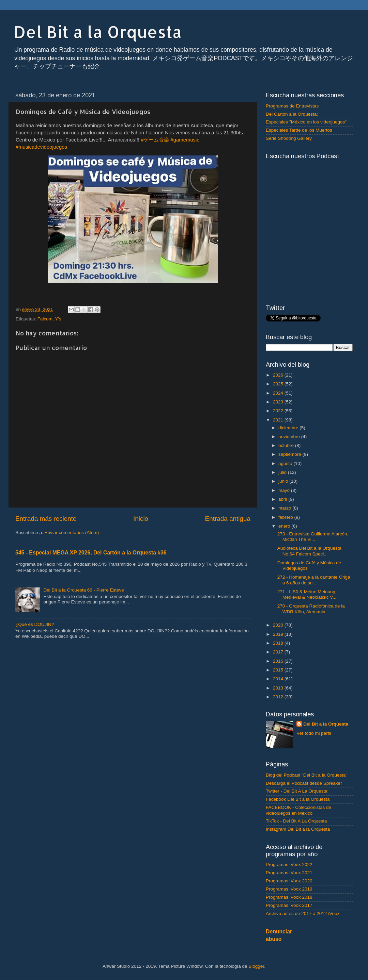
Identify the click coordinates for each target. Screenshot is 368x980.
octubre (287, 445)
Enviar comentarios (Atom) (72, 533)
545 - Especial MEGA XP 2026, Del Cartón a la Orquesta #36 (91, 553)
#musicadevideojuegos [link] (41, 147)
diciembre (289, 428)
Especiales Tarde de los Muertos (299, 130)
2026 (279, 375)
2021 (279, 420)
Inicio (141, 519)
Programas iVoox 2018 (289, 897)
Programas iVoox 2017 (289, 905)
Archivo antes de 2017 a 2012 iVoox (303, 913)
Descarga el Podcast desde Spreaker (304, 783)
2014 (279, 679)
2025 (279, 384)
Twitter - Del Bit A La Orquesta (297, 791)
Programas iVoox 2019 (289, 889)
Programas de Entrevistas (292, 106)
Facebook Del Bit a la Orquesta (298, 799)
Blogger (256, 966)
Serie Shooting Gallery (289, 138)
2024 (279, 393)
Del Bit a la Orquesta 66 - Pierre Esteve (83, 590)
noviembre (290, 437)
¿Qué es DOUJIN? (35, 624)
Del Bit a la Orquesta (98, 32)
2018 (279, 643)
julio (283, 472)
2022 (279, 411)
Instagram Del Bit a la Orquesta (298, 829)
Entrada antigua (228, 519)
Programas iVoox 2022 (289, 865)
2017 (279, 652)
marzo (285, 508)
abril (283, 499)
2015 (279, 670)
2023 (279, 402)
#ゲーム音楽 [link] (155, 140)
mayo (285, 490)
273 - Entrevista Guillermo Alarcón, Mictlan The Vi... (313, 537)
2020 (279, 625)
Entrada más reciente (46, 519)
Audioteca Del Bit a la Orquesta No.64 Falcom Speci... (309, 551)
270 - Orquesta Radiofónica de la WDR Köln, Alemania (311, 609)
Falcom (45, 319)
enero (285, 526)
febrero (286, 517)
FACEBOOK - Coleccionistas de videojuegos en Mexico (298, 810)
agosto (286, 463)
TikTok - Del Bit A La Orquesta (296, 821)
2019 (279, 634)
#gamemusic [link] (185, 140)
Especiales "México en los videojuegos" (306, 122)
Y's (58, 319)
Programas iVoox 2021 (289, 873)
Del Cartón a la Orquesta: (292, 114)
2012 (279, 697)
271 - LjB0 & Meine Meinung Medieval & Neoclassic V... (307, 594)
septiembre (290, 454)
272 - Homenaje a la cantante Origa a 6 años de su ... (314, 580)
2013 (279, 688)
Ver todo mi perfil (314, 733)
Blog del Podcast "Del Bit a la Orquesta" (306, 775)
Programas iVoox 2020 (289, 881)
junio (284, 481)
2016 (279, 661)
